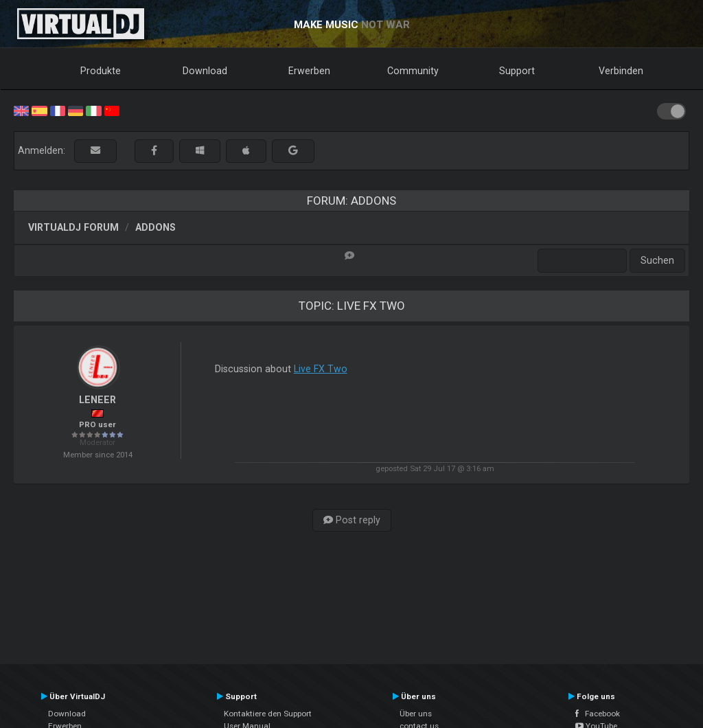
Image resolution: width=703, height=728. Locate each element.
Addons (155, 227)
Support (517, 71)
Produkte (101, 71)
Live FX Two (321, 369)
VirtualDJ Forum (73, 227)
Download (205, 71)
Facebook (598, 714)
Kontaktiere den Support (268, 714)
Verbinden (621, 71)
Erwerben (309, 71)
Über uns (416, 714)
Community (413, 71)
